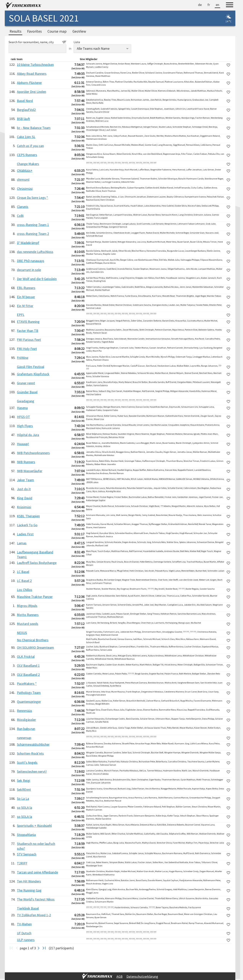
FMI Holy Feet (27, 349)
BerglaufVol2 (26, 110)
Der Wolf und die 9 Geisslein (37, 279)
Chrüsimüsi (25, 189)
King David (25, 498)
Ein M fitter (25, 306)
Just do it (24, 489)
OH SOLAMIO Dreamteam (35, 647)
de (200, 5)
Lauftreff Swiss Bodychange (37, 563)
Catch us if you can (30, 146)
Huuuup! (23, 444)
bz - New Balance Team (34, 128)
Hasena (22, 408)
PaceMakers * (27, 684)
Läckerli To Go (27, 525)
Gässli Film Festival (31, 367)
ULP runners (26, 940)
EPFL (21, 315)
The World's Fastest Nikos (36, 899)
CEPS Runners (27, 155)
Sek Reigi (24, 780)
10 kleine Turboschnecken (35, 65)
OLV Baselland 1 (28, 666)
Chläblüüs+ (25, 171)
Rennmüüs (24, 711)
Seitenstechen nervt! (32, 771)
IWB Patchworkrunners (33, 453)
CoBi (20, 216)
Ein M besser (26, 297)
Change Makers (28, 164)
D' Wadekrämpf (28, 243)
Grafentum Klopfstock (33, 374)
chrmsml (23, 180)
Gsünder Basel (27, 392)
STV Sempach (27, 854)
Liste (77, 42)
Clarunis (23, 207)
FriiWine (23, 358)
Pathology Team (29, 693)
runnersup (24, 738)
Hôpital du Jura (28, 435)
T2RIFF (22, 863)
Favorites (34, 31)
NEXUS (22, 633)
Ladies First (25, 534)
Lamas (22, 543)
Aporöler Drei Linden (32, 92)
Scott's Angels (27, 762)
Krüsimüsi (24, 507)
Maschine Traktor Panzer (35, 597)
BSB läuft (23, 119)
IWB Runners (26, 462)
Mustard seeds (28, 624)
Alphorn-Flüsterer (29, 83)
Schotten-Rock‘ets (30, 753)
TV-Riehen (24, 924)
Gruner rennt (26, 383)
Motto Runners (28, 615)
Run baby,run (26, 729)
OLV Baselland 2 (28, 675)
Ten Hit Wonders (29, 881)
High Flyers (25, 426)
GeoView (79, 31)
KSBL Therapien (28, 516)
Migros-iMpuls (27, 606)
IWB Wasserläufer (30, 471)
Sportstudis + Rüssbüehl (34, 826)
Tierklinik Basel (28, 908)
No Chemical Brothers (33, 640)
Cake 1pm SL (26, 137)
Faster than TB (28, 331)
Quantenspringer (29, 702)
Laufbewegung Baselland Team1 (35, 554)
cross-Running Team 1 (33, 225)
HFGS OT (23, 417)
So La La (23, 799)
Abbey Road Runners (32, 74)
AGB (119, 976)
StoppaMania (26, 835)
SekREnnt (24, 790)
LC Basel (23, 572)
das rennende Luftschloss (35, 252)
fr (209, 5)
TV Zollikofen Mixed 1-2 (34, 915)
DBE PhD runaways (31, 261)
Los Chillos (25, 590)
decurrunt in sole (29, 270)
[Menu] (230, 5)
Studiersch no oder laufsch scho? (36, 846)
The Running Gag (29, 890)
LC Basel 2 (24, 581)
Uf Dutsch (24, 933)
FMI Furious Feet (29, 340)
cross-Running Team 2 (33, 234)
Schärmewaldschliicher (33, 744)
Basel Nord (25, 101)
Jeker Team (25, 480)
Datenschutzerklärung (142, 976)
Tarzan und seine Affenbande (37, 872)
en (217, 5)
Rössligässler (26, 720)
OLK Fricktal (26, 657)
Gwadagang (26, 401)
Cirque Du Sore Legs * (32, 198)
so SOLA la (24, 808)
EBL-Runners (26, 288)
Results (15, 31)
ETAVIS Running (28, 322)
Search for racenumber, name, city (37, 42)
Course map (57, 31)
